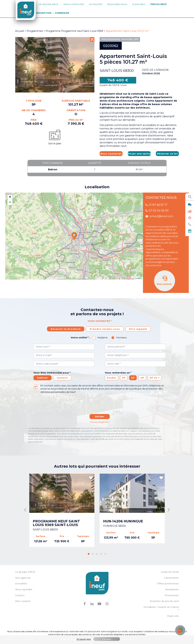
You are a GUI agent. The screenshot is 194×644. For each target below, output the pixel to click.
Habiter (42, 378)
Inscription (44, 13)
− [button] (10, 202)
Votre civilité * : (80, 337)
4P (142, 378)
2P (124, 378)
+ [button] (10, 197)
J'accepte (107, 639)
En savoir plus (84, 639)
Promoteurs (172, 595)
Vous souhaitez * (100, 321)
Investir (62, 378)
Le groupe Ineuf (48, 4)
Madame (102, 337)
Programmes (35, 31)
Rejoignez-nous (117, 4)
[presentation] (100, 406)
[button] (89, 554)
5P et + (155, 378)
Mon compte (23, 601)
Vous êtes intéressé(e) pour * (52, 373)
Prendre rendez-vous (105, 329)
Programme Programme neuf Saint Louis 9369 (75, 31)
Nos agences (23, 578)
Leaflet (138, 278)
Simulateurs (172, 589)
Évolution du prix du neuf (164, 601)
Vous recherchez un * (118, 373)
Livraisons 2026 (170, 572)
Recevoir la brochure (66, 329)
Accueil (20, 31)
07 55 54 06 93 (157, 211)
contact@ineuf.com (159, 216)
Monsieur (122, 337)
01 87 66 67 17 (156, 205)
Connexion (62, 13)
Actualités (96, 4)
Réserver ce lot (167, 154)
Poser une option (139, 154)
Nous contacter (74, 4)
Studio (112, 378)
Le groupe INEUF (25, 572)
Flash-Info (139, 4)
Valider (100, 416)
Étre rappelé (138, 329)
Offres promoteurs (168, 583)
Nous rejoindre (24, 589)
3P (133, 378)
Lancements (172, 578)
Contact (20, 595)
